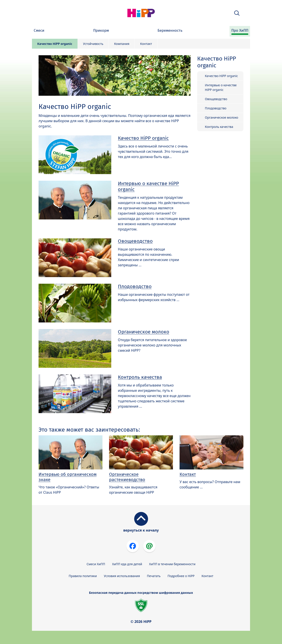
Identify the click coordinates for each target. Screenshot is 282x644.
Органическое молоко (144, 332)
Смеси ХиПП (96, 564)
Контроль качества (140, 377)
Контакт (146, 44)
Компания (122, 44)
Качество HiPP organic (55, 44)
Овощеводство (135, 241)
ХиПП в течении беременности (172, 564)
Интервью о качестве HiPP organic (148, 186)
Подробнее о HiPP (181, 576)
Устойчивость (93, 44)
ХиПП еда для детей (127, 564)
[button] (237, 13)
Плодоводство (135, 286)
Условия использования (122, 576)
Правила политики (83, 576)
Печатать (154, 576)
